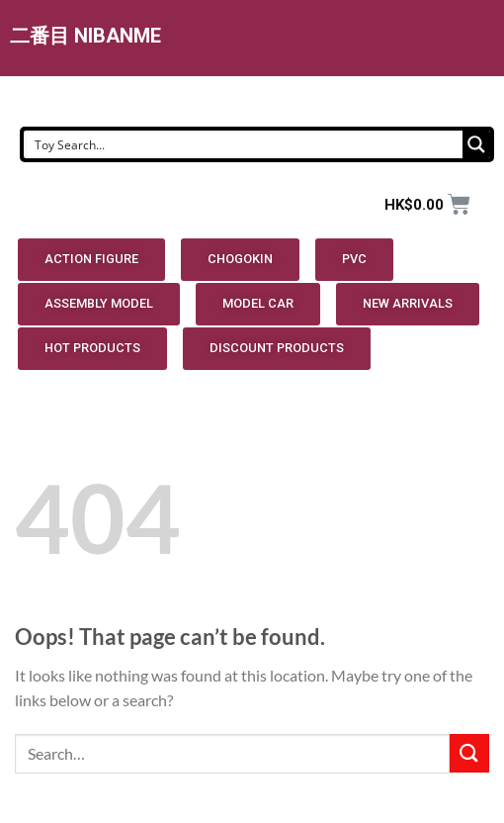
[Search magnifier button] (476, 144)
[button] (91, 260)
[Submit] (469, 753)
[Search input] (244, 144)
